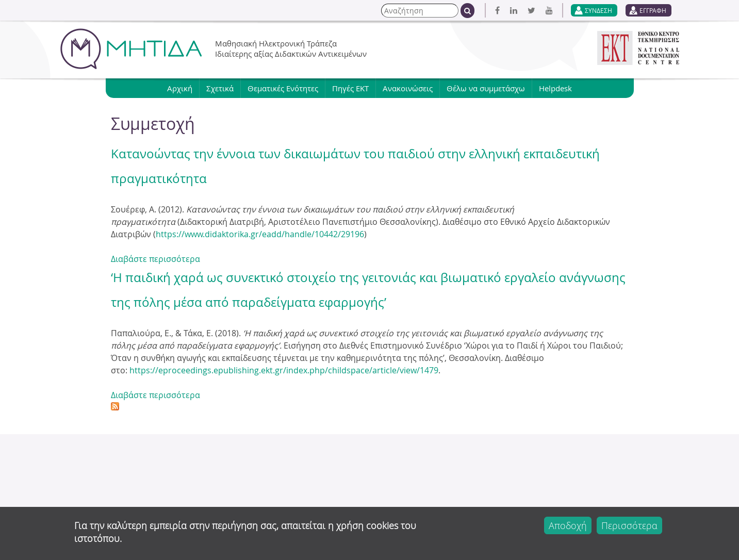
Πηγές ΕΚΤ (350, 88)
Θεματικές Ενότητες (283, 88)
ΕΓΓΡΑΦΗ (653, 10)
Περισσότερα (629, 525)
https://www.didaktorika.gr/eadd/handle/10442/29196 (260, 234)
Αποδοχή (568, 525)
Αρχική (180, 88)
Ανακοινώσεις (408, 88)
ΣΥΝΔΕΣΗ (598, 10)
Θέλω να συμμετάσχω (486, 88)
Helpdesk (555, 88)
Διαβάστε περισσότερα (155, 259)
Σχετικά (220, 88)
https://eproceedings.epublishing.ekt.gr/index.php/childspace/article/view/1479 (284, 370)
